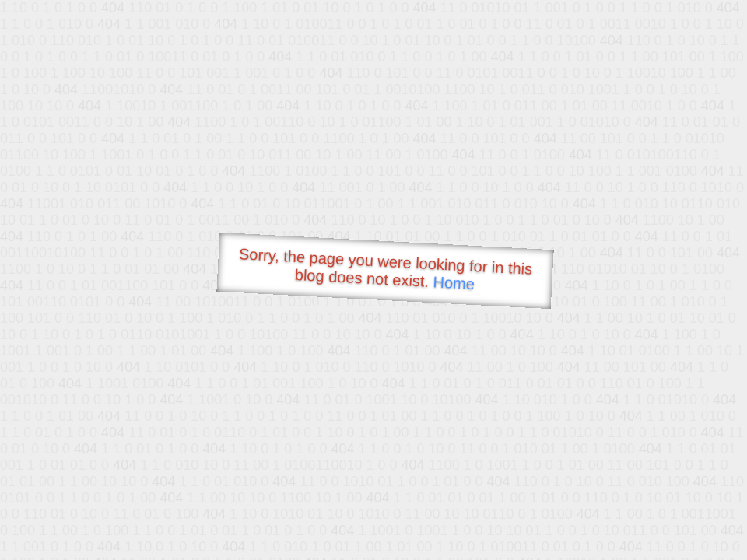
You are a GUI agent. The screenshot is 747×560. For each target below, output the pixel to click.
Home (454, 283)
